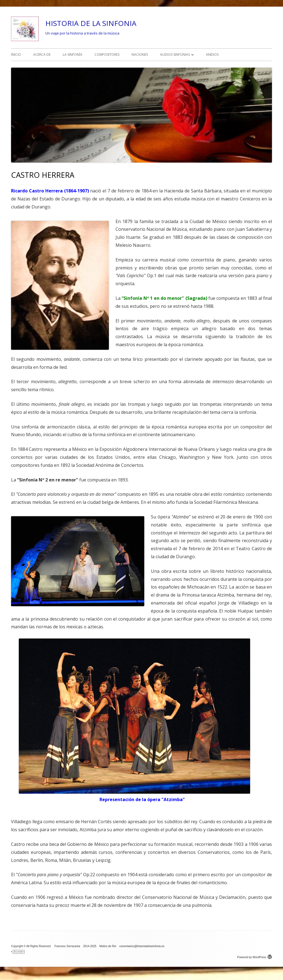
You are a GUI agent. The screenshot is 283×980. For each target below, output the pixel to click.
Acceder (19, 952)
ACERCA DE (42, 55)
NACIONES (140, 55)
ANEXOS (212, 55)
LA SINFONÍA (73, 55)
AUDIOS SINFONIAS (175, 55)
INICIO (16, 55)
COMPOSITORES (107, 55)
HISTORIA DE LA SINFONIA (91, 23)
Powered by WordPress (255, 957)
